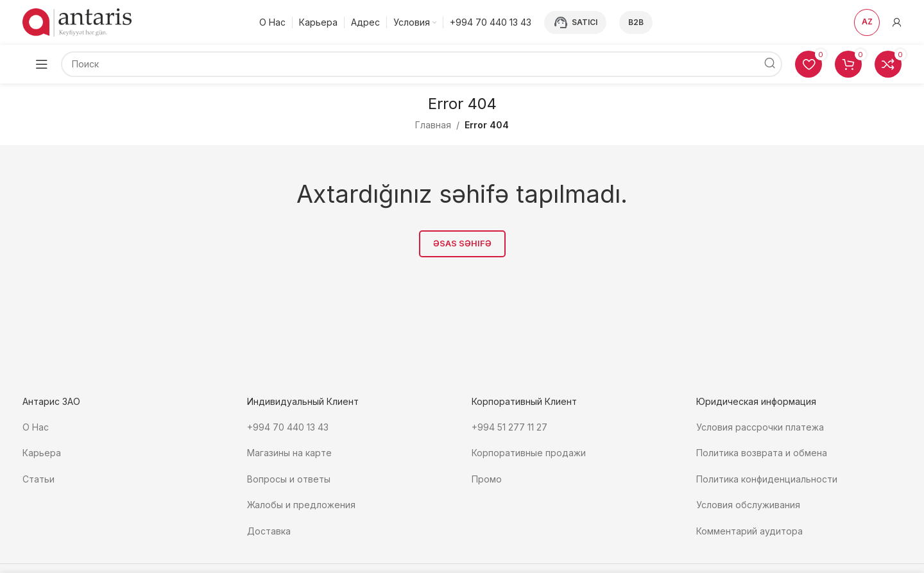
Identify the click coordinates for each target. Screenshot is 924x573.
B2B (636, 22)
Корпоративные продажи (529, 453)
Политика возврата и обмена (762, 453)
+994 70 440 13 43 (288, 427)
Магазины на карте (289, 453)
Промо (487, 478)
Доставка (269, 528)
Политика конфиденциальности (767, 478)
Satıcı (575, 22)
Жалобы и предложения (301, 503)
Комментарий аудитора (749, 528)
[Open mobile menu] (42, 64)
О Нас (36, 427)
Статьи (38, 478)
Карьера (42, 453)
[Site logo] (77, 21)
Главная (433, 125)
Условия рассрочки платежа (760, 427)
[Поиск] (422, 64)
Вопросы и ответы (289, 478)
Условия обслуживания (749, 503)
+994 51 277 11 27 (509, 427)
